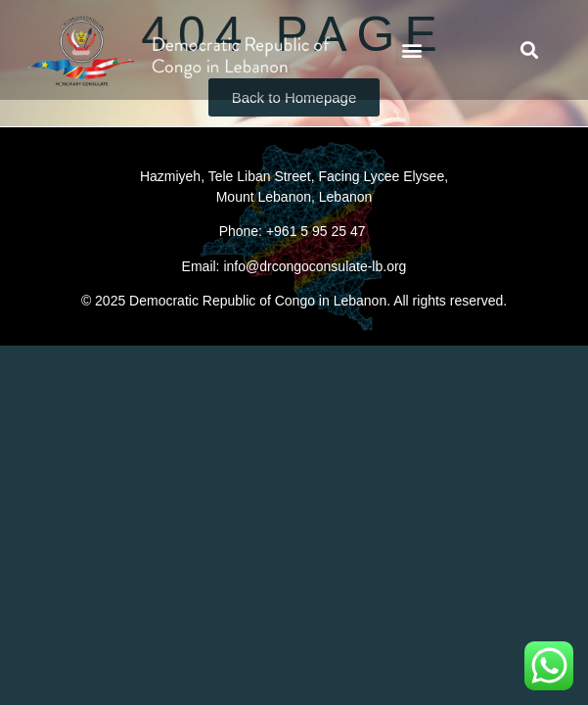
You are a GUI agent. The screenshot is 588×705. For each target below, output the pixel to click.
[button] (411, 50)
